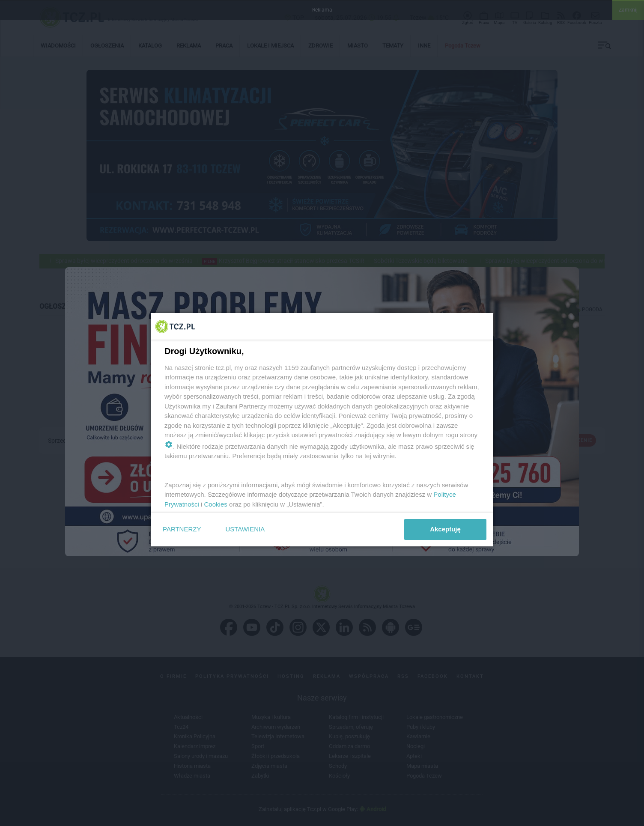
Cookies (216, 504)
